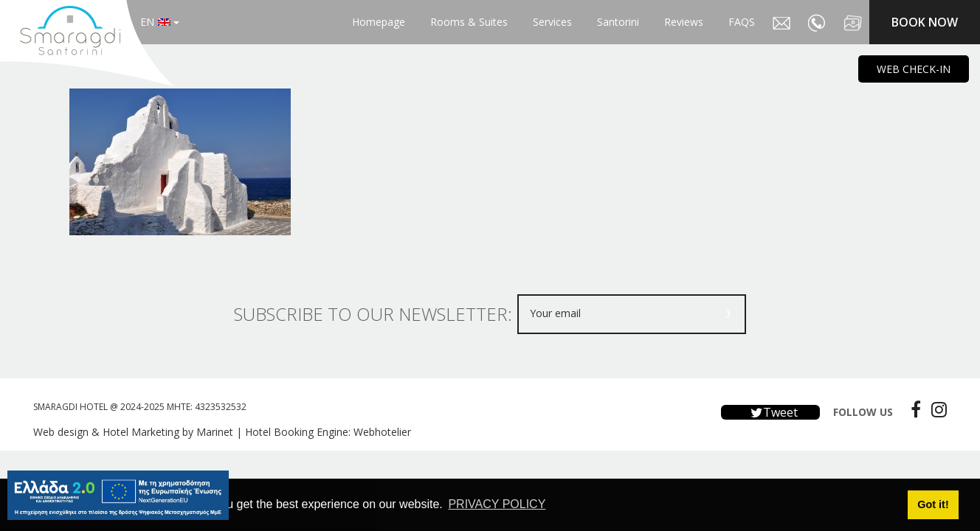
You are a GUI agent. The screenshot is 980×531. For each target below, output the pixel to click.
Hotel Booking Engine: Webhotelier (328, 432)
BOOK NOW (925, 22)
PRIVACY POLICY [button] (497, 504)
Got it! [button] (933, 504)
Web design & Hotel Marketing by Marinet (133, 432)
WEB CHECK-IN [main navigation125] (914, 69)
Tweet (770, 412)
